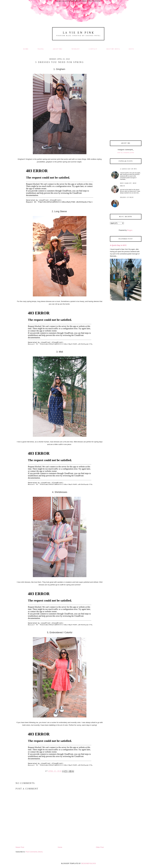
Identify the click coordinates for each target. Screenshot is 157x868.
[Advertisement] (126, 98)
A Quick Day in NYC (129, 169)
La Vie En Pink (79, 33)
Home (26, 49)
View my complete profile (126, 153)
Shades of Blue (127, 198)
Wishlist (76, 49)
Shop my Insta (113, 49)
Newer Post (20, 847)
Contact (93, 49)
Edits (131, 49)
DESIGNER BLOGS (89, 863)
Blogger (130, 230)
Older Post (100, 847)
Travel (41, 49)
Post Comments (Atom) (34, 852)
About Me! (58, 49)
